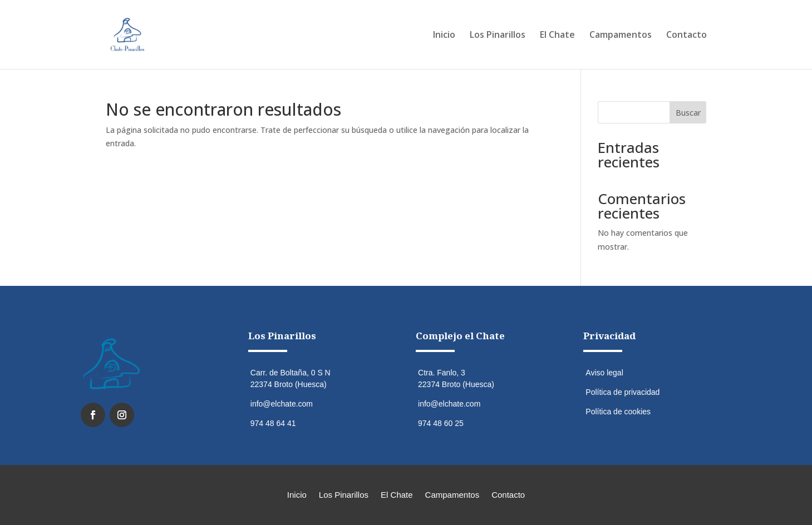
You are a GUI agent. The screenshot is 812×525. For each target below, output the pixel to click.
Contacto (686, 36)
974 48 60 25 (441, 423)
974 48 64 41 (273, 423)
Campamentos (621, 36)
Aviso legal (604, 373)
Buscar (688, 113)
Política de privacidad (622, 392)
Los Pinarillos (498, 36)
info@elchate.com (282, 404)
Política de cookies (618, 412)
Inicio (444, 36)
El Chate (557, 36)
